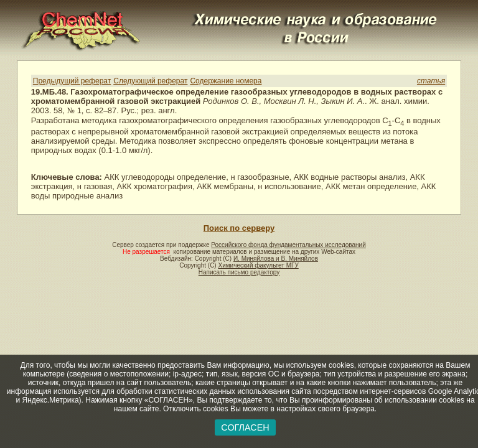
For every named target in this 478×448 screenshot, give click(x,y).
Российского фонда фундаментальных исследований (288, 245)
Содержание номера (226, 81)
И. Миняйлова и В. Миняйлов (276, 259)
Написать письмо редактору (239, 272)
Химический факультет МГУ (258, 265)
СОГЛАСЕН (245, 427)
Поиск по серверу (239, 228)
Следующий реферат (150, 81)
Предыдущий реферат (72, 81)
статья (431, 81)
